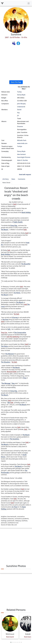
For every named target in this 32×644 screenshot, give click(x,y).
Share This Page (16, 82)
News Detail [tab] (6, 183)
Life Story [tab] (6, 179)
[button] (11, 642)
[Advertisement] (16, 63)
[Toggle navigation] (29, 3)
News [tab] (13, 179)
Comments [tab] (22, 179)
